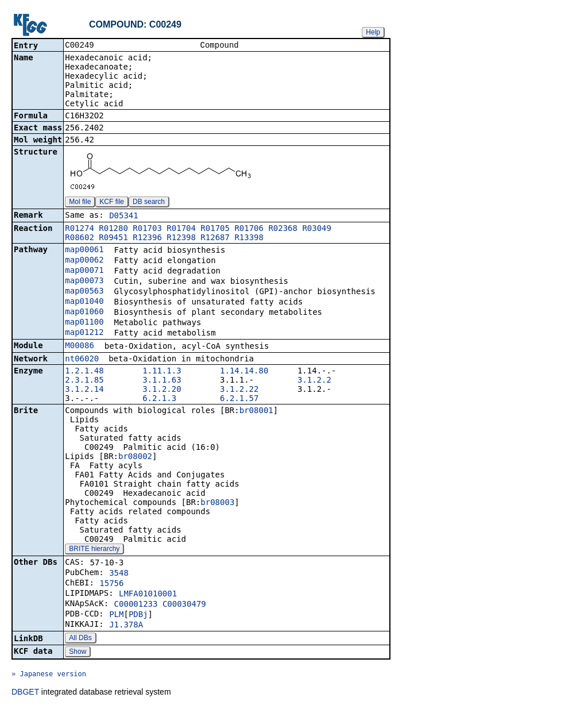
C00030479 (184, 605)
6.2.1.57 (239, 399)
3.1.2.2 (314, 381)
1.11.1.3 (162, 372)
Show (78, 653)
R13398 (249, 238)
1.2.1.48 (84, 372)
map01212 (84, 333)
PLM (116, 615)
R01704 (181, 229)
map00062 (84, 261)
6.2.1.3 (159, 399)
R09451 (113, 238)
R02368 (283, 229)
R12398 (181, 238)
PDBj (138, 615)
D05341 (124, 217)
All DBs (80, 639)
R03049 (317, 229)
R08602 (80, 238)
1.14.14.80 (244, 372)
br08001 (256, 411)
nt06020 (82, 360)
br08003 (217, 503)
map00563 (84, 292)
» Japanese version (49, 675)
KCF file (112, 203)
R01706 (249, 229)
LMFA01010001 (148, 595)
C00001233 (136, 605)
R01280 (113, 229)
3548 (119, 574)
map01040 (84, 302)
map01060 (84, 313)
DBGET (25, 693)
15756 (111, 584)
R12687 (215, 238)
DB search (149, 203)
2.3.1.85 (84, 381)
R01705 (215, 229)
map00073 (84, 282)
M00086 (80, 346)
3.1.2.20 (162, 390)
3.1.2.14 (84, 390)
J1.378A (126, 626)
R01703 (147, 229)
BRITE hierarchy (94, 550)
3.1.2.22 (239, 390)
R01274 (80, 229)
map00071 (84, 271)
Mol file (80, 203)
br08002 (135, 457)
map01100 (84, 323)
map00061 (84, 251)
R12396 (147, 238)
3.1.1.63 (162, 381)
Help (373, 32)
